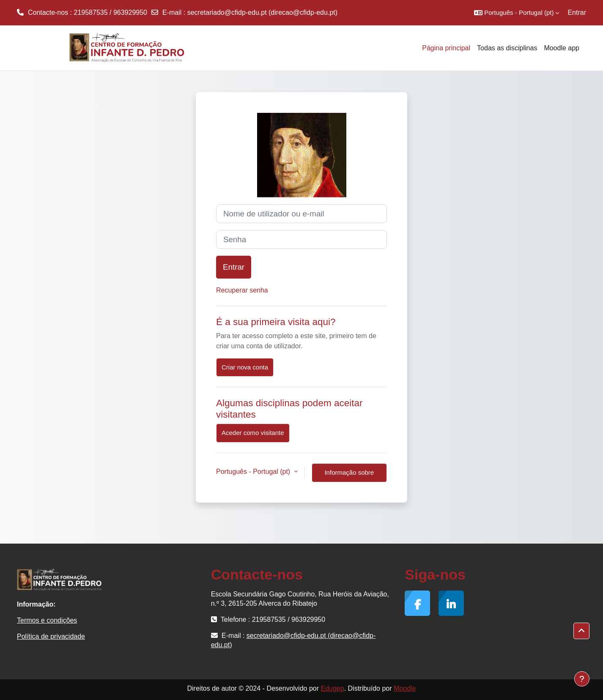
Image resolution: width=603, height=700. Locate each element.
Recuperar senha (242, 290)
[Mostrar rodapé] (582, 679)
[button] (517, 13)
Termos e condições (47, 620)
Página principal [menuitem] (446, 48)
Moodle (405, 688)
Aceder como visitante (253, 433)
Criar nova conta (245, 367)
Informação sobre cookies (349, 476)
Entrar (577, 12)
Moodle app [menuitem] (562, 48)
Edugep (332, 688)
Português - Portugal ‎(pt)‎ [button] (254, 472)
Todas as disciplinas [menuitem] (507, 48)
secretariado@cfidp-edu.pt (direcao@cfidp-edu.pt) (262, 12)
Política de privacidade (51, 636)
